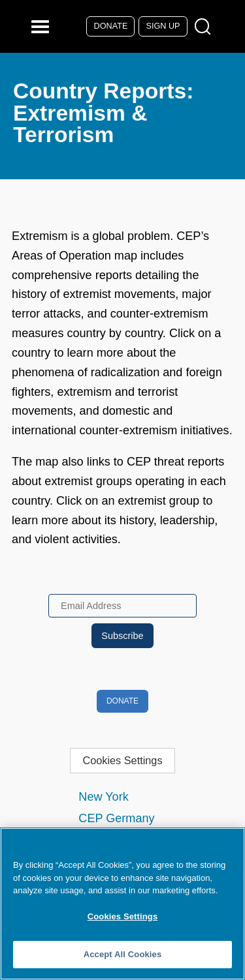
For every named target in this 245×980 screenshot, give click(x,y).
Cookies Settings (122, 760)
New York (103, 797)
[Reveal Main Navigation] (42, 26)
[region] (122, 904)
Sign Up (163, 26)
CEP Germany (116, 818)
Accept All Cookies (123, 954)
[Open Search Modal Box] (205, 27)
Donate (111, 26)
